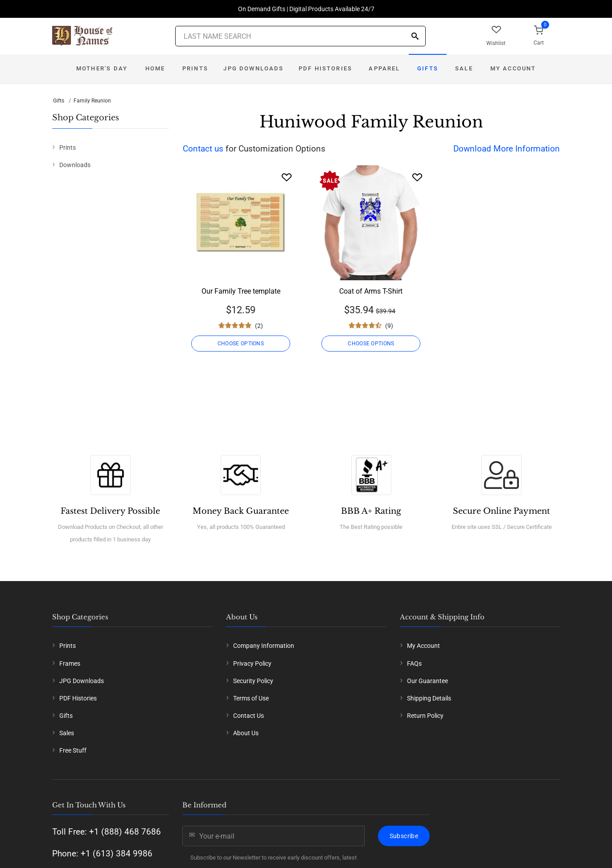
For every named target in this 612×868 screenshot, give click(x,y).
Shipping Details (429, 698)
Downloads (75, 165)
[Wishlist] (287, 177)
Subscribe (404, 836)
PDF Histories (325, 68)
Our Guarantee (427, 681)
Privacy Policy (252, 663)
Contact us (203, 149)
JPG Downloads (253, 68)
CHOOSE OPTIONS (241, 344)
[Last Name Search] (300, 36)
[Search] (415, 37)
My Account (513, 68)
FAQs (414, 663)
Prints (195, 68)
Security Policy (253, 681)
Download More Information (507, 149)
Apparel (384, 68)
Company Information (264, 646)
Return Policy (425, 716)
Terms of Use (251, 698)
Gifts (428, 68)
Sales (67, 733)
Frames (70, 663)
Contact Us (248, 716)
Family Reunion (92, 101)
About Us (246, 733)
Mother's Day (102, 68)
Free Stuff (73, 750)
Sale (464, 68)
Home (155, 68)
